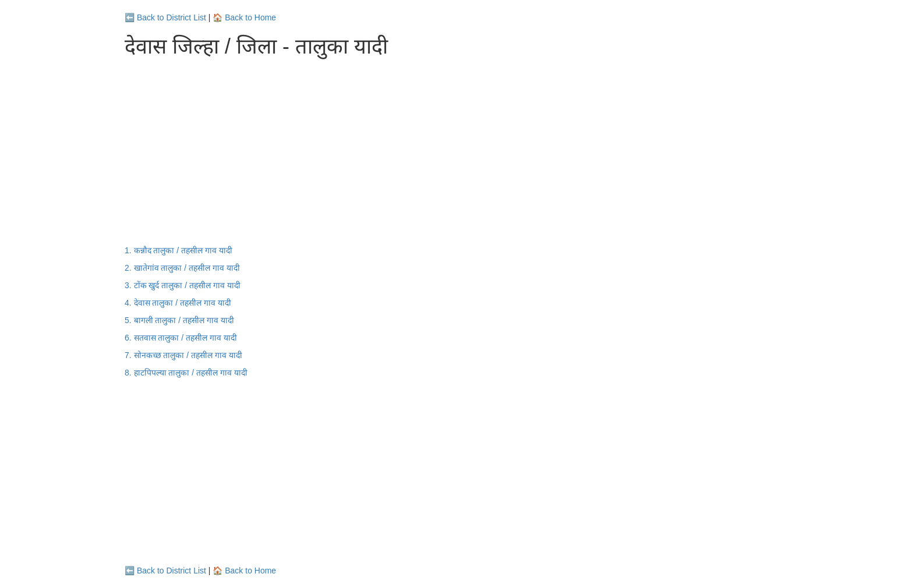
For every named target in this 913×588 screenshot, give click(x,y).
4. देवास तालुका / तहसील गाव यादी (178, 303)
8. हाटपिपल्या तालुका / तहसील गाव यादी (186, 373)
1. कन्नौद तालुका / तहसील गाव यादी (178, 250)
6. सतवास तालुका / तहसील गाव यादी (181, 338)
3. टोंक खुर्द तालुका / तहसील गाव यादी (183, 285)
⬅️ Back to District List (165, 17)
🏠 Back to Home (244, 17)
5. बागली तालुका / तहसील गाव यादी (179, 320)
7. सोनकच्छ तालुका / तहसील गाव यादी (183, 355)
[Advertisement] (456, 151)
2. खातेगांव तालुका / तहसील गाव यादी (182, 268)
